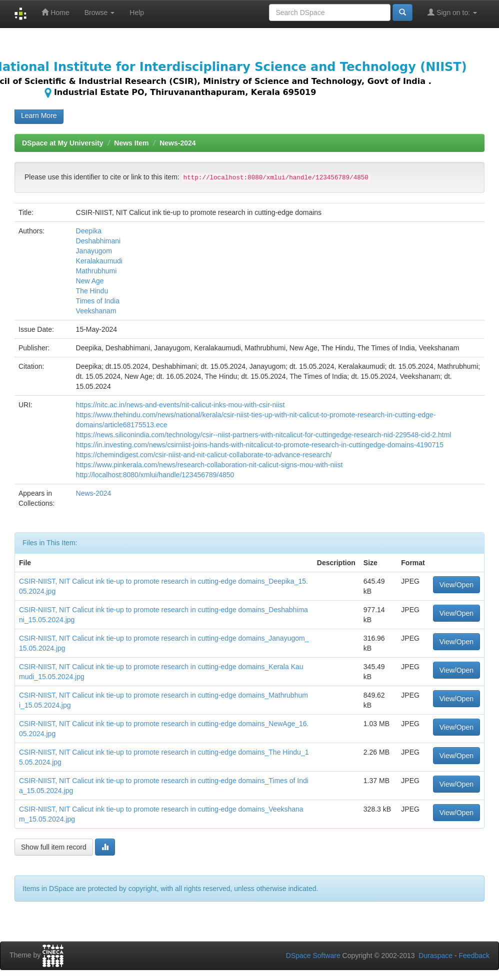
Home (55, 12)
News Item (131, 143)
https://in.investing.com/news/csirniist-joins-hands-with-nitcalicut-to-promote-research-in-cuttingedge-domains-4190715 (260, 445)
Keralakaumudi (99, 261)
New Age (90, 281)
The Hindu (92, 291)
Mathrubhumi (96, 271)
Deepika (89, 231)
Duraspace (435, 956)
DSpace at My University (63, 143)
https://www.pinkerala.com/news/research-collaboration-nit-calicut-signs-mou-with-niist (209, 465)
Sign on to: (452, 12)
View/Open (456, 585)
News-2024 (177, 143)
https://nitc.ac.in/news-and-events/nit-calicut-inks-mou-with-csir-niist (180, 405)
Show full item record (54, 847)
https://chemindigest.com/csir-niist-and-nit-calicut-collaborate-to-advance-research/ (204, 455)
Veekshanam (96, 311)
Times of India (98, 301)
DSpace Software (313, 956)
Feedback (474, 956)
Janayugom (94, 251)
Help (137, 12)
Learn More (39, 115)
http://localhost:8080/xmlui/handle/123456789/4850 (155, 475)
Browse (100, 12)
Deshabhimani (98, 241)
